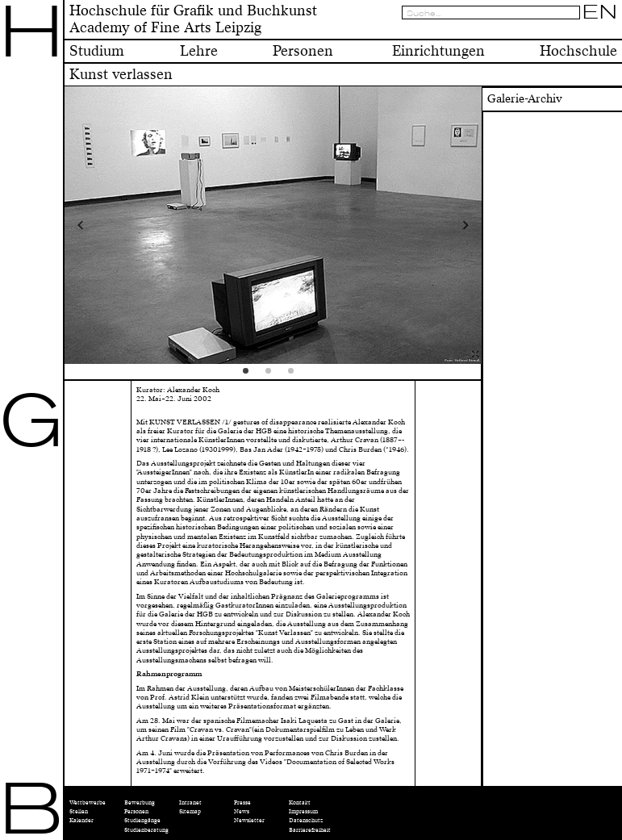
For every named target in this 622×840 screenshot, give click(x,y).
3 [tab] (296, 376)
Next (430, 225)
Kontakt (300, 802)
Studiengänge (142, 820)
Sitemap (190, 811)
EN (600, 12)
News (242, 811)
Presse (242, 802)
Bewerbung (140, 802)
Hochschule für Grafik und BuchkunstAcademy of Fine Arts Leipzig (193, 19)
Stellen (79, 811)
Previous (117, 225)
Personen (136, 811)
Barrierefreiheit (310, 830)
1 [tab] (251, 376)
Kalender (81, 820)
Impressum (303, 811)
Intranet (190, 802)
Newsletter (249, 820)
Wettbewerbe (88, 802)
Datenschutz (306, 820)
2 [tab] (273, 376)
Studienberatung (146, 830)
